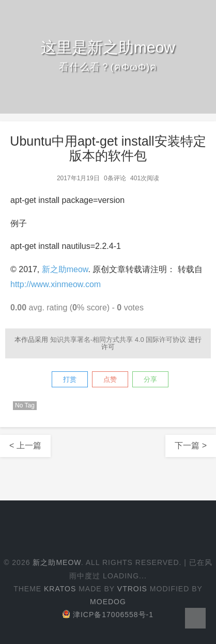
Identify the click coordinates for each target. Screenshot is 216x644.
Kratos (60, 589)
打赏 (70, 379)
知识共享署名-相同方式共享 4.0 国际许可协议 (118, 340)
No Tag (25, 405)
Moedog (108, 602)
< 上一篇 (25, 445)
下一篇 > (191, 445)
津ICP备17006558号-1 (108, 615)
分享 (150, 379)
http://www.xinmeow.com (56, 284)
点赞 (110, 379)
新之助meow (65, 269)
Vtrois (132, 589)
